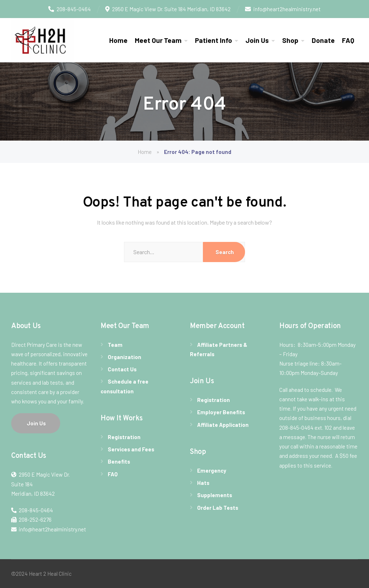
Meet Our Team (158, 40)
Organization (125, 357)
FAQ (348, 40)
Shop (290, 40)
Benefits (119, 461)
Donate (323, 40)
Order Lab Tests (218, 508)
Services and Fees (131, 449)
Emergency (212, 470)
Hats (203, 483)
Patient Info (214, 40)
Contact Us (122, 369)
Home (118, 40)
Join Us (257, 40)
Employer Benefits (221, 412)
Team (115, 345)
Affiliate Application (223, 425)
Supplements (215, 495)
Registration (124, 437)
